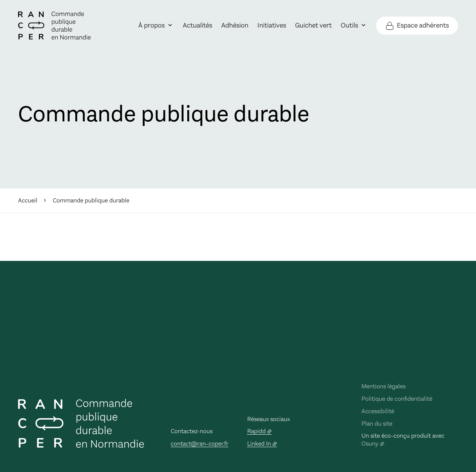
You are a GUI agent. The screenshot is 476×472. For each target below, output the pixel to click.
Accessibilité (378, 411)
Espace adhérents (423, 25)
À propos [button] (152, 25)
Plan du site (377, 424)
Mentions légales (383, 386)
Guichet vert (313, 25)
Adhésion (235, 25)
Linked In (259, 444)
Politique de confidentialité (397, 399)
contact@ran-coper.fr (200, 444)
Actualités (197, 25)
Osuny (370, 444)
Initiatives (272, 25)
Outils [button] (349, 25)
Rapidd (256, 431)
